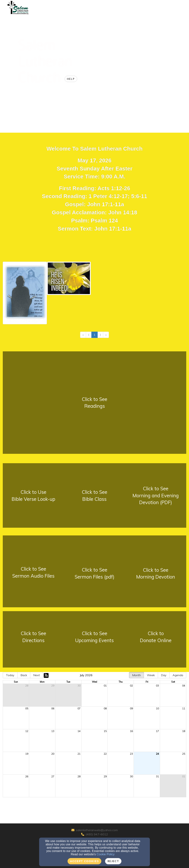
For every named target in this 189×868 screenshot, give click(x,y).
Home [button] (31, 24)
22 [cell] (105, 754)
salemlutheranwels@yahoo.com (97, 830)
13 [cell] (53, 731)
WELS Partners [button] (154, 24)
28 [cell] (27, 686)
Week (151, 675)
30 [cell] (79, 686)
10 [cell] (157, 708)
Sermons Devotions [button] (76, 24)
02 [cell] (131, 686)
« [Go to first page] (83, 335)
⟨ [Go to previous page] (89, 335)
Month (136, 675)
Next (37, 675)
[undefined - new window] (94, 403)
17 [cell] (157, 731)
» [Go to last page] (106, 335)
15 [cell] (105, 731)
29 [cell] (53, 686)
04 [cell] (184, 686)
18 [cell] (184, 731)
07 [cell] (79, 708)
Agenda (178, 675)
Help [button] (71, 79)
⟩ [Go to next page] (100, 335)
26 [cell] (27, 776)
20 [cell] (53, 754)
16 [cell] (131, 731)
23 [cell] (131, 754)
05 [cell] (27, 708)
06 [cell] (53, 708)
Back (24, 675)
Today (10, 675)
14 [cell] (79, 731)
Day (164, 675)
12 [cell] (27, 731)
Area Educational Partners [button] (117, 24)
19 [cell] (27, 754)
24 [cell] (157, 754)
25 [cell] (184, 754)
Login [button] (174, 24)
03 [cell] (157, 686)
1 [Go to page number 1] (94, 335)
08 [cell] (105, 708)
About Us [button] (48, 24)
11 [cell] (184, 708)
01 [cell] (105, 686)
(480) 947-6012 (97, 834)
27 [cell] (53, 776)
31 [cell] (157, 776)
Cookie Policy (106, 854)
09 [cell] (131, 708)
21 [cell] (79, 754)
